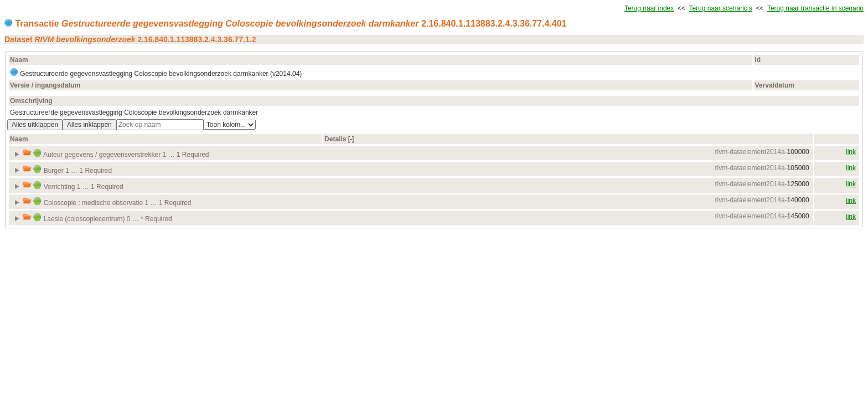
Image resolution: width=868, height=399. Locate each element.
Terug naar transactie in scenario (815, 8)
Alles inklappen (89, 125)
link (851, 152)
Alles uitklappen (35, 125)
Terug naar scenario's (720, 8)
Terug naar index (649, 8)
